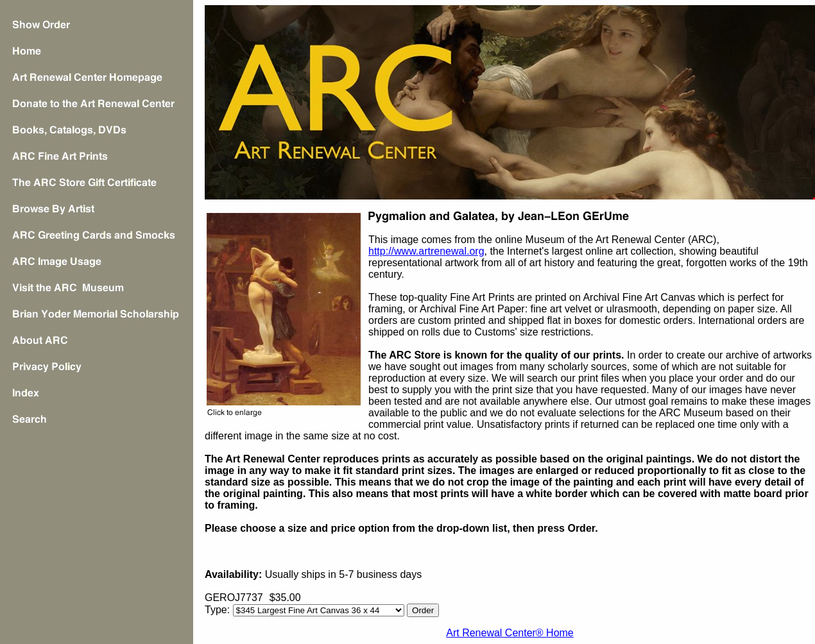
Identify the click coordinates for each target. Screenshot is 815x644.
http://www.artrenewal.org (426, 251)
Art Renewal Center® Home (510, 633)
